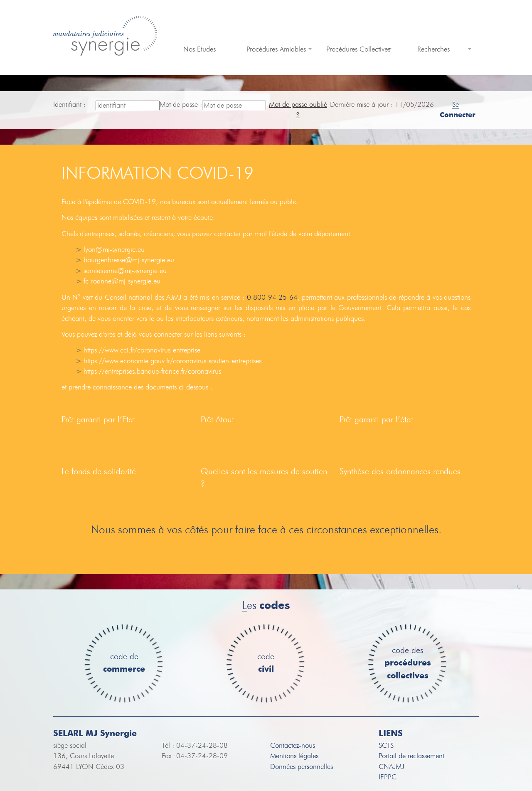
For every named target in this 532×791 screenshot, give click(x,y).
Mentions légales (294, 756)
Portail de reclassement (411, 756)
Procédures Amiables (276, 49)
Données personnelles (302, 767)
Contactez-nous (293, 745)
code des (408, 663)
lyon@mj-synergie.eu (114, 250)
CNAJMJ (391, 767)
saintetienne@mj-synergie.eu (125, 271)
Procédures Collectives (358, 49)
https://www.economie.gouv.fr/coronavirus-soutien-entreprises (172, 361)
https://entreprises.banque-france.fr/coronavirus (152, 371)
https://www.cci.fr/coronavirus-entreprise (142, 350)
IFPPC (388, 777)
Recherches (433, 49)
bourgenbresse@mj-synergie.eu (129, 260)
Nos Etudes (199, 49)
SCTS (386, 745)
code (266, 663)
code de (124, 663)
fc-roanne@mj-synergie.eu (122, 281)
